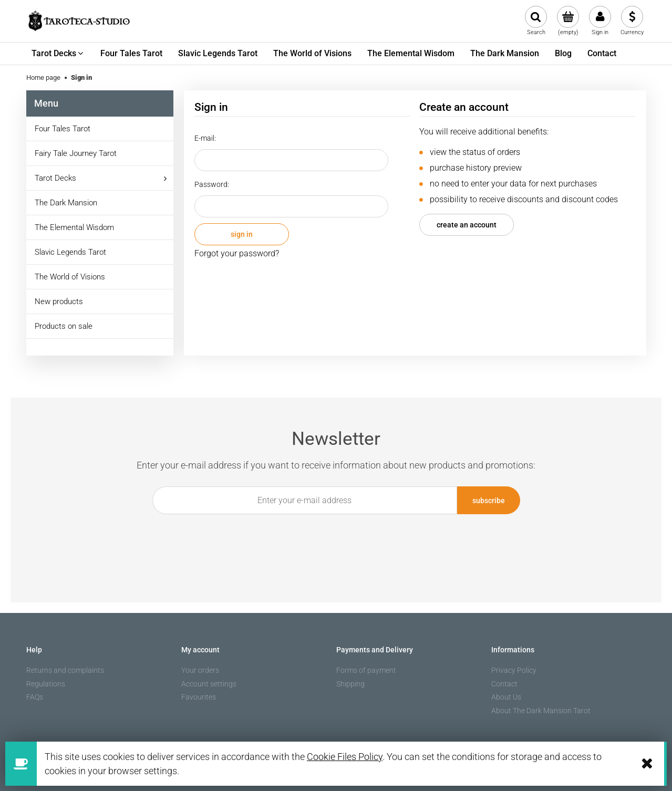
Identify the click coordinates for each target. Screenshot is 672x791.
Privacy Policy (514, 670)
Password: (212, 184)
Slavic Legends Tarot (70, 252)
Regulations (46, 684)
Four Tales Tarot (63, 129)
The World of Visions (70, 277)
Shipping (350, 684)
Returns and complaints (65, 670)
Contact (504, 684)
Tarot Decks (55, 178)
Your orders (200, 670)
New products (59, 301)
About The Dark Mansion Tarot (541, 711)
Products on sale (64, 326)
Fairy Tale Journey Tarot (76, 153)
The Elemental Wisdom (74, 227)
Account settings (209, 684)
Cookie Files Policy (345, 757)
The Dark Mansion (66, 203)
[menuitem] (58, 54)
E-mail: (205, 138)
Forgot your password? (237, 253)
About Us (506, 697)
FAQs (35, 697)
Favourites (199, 697)
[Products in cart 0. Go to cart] (568, 21)
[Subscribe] (489, 500)
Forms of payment (366, 670)
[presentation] (330, 538)
